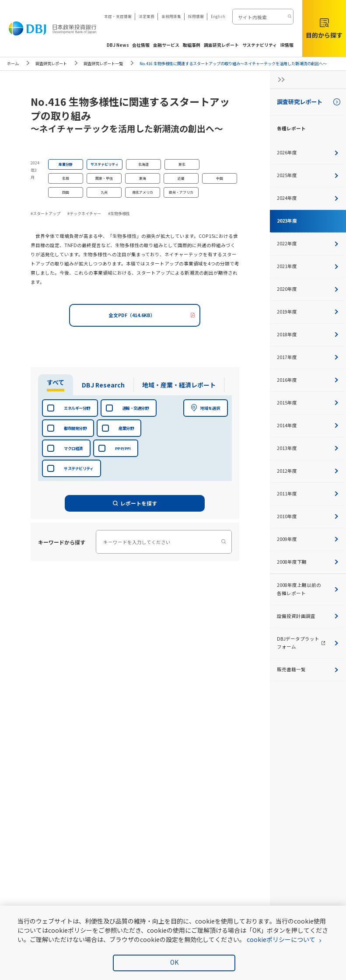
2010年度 (308, 516)
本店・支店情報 (118, 16)
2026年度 (308, 152)
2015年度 (308, 403)
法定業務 (147, 16)
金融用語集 (171, 16)
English (218, 16)
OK (174, 962)
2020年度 (308, 289)
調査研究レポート (51, 63)
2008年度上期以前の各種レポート (308, 589)
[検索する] (289, 17)
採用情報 (196, 16)
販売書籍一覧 (308, 669)
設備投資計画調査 (308, 616)
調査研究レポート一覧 (103, 63)
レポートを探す (135, 503)
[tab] (54, 385)
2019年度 (308, 312)
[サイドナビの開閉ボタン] (279, 80)
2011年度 (308, 493)
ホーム (13, 63)
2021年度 (308, 266)
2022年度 (308, 243)
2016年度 (308, 380)
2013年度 (308, 448)
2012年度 (308, 471)
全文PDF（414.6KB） (132, 315)
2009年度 (308, 539)
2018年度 (308, 334)
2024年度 (308, 198)
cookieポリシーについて (281, 939)
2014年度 (308, 425)
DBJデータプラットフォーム (311, 643)
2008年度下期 (308, 562)
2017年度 (308, 357)
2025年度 (308, 175)
